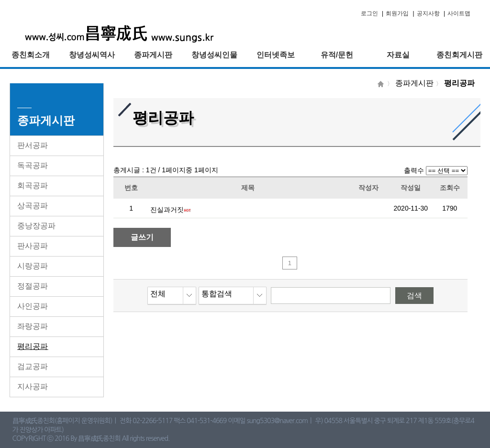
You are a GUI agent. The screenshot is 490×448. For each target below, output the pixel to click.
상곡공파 (33, 206)
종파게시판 (153, 55)
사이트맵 (459, 13)
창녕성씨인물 (214, 55)
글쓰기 (142, 237)
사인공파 (33, 306)
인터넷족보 (276, 55)
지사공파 (33, 386)
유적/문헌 (337, 55)
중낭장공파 (36, 226)
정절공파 (33, 286)
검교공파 (33, 366)
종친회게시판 (459, 55)
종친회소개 (31, 55)
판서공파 (33, 145)
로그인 (369, 13)
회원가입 (397, 13)
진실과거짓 (167, 210)
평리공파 (33, 346)
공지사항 (428, 13)
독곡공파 (33, 165)
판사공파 (33, 246)
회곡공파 (33, 185)
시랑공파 (33, 266)
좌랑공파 (33, 326)
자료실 (398, 55)
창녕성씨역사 (92, 55)
